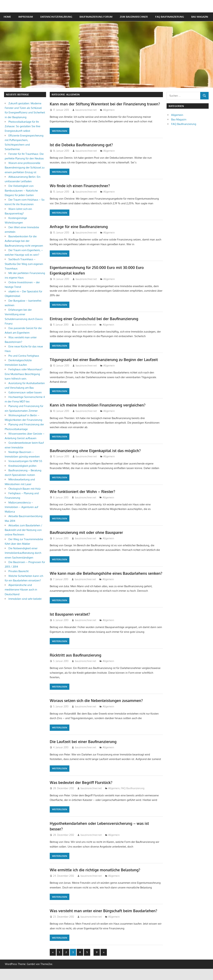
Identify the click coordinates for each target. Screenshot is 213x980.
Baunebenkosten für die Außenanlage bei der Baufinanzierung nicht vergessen (24, 241)
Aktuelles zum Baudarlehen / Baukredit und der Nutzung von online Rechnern (23, 530)
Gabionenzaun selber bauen (25, 392)
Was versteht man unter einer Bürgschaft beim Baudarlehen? (106, 922)
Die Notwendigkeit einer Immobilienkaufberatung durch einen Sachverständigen (23, 553)
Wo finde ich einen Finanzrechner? (81, 191)
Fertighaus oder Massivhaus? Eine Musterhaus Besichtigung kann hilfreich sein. (23, 374)
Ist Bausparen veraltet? (71, 625)
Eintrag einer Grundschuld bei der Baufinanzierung (96, 324)
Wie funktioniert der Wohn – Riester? (84, 497)
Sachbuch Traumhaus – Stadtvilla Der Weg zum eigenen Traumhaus (24, 264)
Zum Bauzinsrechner (134, 17)
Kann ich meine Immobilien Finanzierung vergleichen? (99, 411)
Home (7, 17)
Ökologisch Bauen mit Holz (25, 489)
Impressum (26, 17)
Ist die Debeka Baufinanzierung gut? (83, 150)
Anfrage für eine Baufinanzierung (80, 232)
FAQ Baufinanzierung (170, 17)
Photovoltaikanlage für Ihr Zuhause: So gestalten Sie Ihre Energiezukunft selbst (23, 126)
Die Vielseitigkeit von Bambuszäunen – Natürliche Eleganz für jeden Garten (21, 190)
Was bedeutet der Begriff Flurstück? (83, 794)
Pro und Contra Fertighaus (24, 356)
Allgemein (109, 115)
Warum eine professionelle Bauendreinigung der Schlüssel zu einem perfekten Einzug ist (25, 168)
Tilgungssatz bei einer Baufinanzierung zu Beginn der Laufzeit (106, 365)
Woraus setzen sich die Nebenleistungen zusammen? (98, 712)
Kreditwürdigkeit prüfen (22, 466)
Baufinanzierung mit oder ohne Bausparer (88, 538)
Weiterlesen (60, 136)
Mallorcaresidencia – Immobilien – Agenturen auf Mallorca (21, 507)
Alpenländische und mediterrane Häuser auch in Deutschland (21, 590)
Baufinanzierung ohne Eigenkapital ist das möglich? (97, 456)
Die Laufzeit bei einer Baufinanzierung (84, 753)
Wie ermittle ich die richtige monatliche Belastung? (97, 881)
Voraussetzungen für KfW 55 (25, 461)
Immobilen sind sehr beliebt (25, 599)
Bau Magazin (200, 17)
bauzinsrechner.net (86, 115)
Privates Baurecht (18, 571)
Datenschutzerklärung (56, 17)
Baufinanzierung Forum (96, 17)
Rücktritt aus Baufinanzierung (77, 666)
